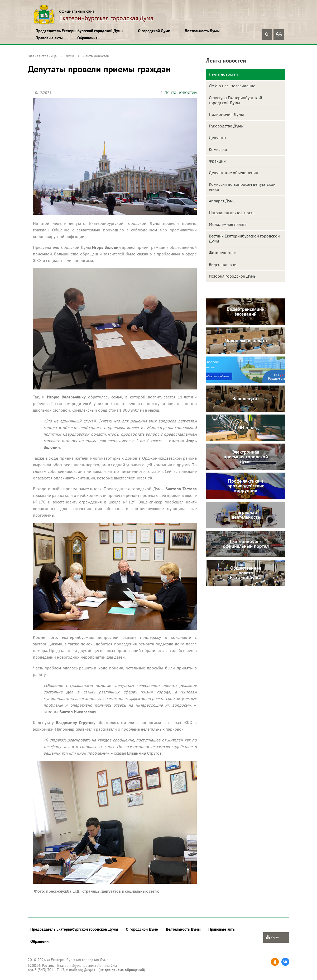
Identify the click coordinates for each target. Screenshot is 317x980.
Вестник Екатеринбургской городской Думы (244, 238)
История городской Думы (233, 276)
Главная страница (42, 56)
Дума (70, 56)
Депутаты (218, 137)
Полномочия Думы (226, 114)
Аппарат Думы (222, 201)
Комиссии (218, 149)
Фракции (217, 161)
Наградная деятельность (232, 213)
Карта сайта (272, 939)
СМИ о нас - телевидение (232, 86)
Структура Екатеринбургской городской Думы (236, 100)
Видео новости (223, 264)
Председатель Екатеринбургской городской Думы (80, 31)
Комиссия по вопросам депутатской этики (242, 187)
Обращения (87, 38)
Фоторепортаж (223, 253)
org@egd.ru (88, 970)
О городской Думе (154, 31)
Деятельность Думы (202, 31)
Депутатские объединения (233, 173)
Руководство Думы (226, 126)
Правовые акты (49, 38)
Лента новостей (96, 56)
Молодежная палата (228, 224)
